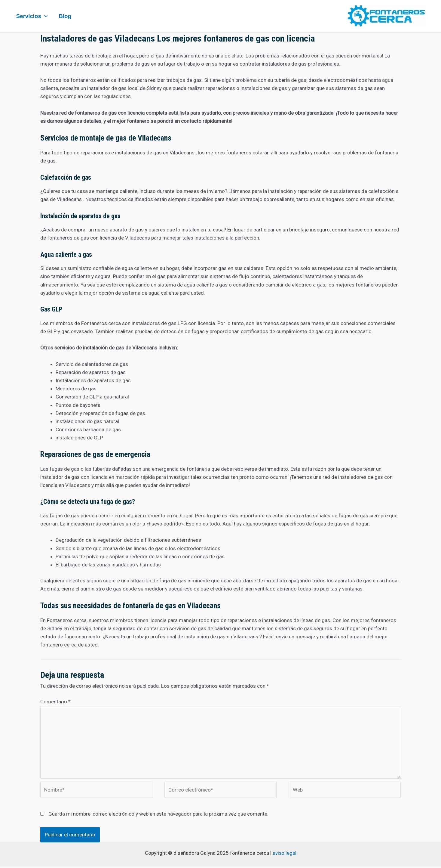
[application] (44, 16)
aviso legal (284, 854)
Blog (65, 16)
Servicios (32, 16)
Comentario (55, 702)
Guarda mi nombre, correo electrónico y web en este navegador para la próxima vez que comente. (158, 815)
